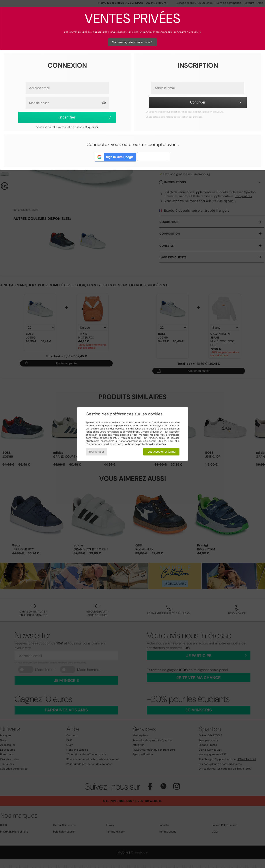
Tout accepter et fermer (161, 452)
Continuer (216, 102)
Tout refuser (96, 452)
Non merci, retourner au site (132, 42)
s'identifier (86, 117)
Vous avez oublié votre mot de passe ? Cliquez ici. (67, 127)
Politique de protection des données (145, 444)
